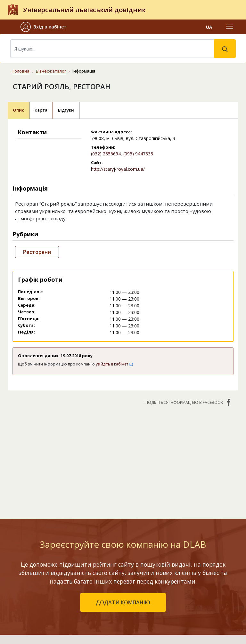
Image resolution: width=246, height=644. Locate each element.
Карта (41, 110)
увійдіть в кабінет (115, 364)
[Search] (112, 49)
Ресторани (37, 252)
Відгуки (66, 110)
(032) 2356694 (106, 154)
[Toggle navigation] (230, 27)
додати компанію (123, 602)
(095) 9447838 (138, 154)
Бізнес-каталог (51, 71)
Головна (21, 71)
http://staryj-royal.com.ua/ (118, 169)
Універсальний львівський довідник (84, 10)
